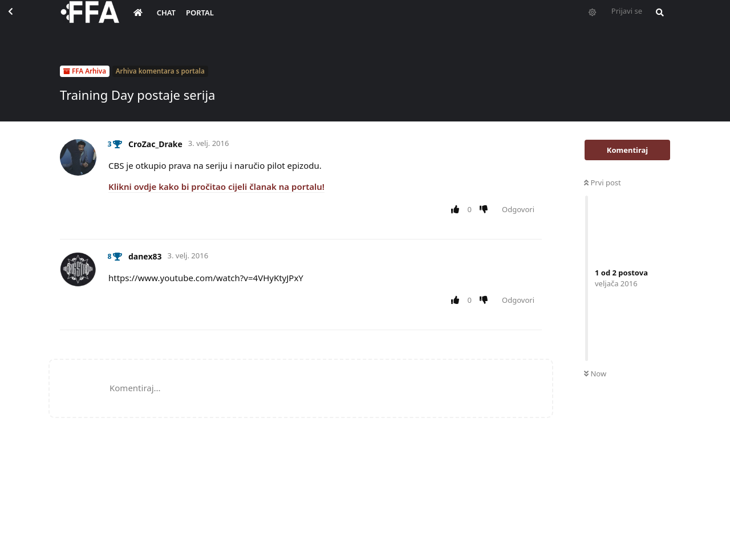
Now (595, 374)
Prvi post (603, 182)
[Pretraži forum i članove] (657, 21)
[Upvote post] (457, 210)
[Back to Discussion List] (21, 21)
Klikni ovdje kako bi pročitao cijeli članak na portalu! (216, 186)
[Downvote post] (486, 210)
